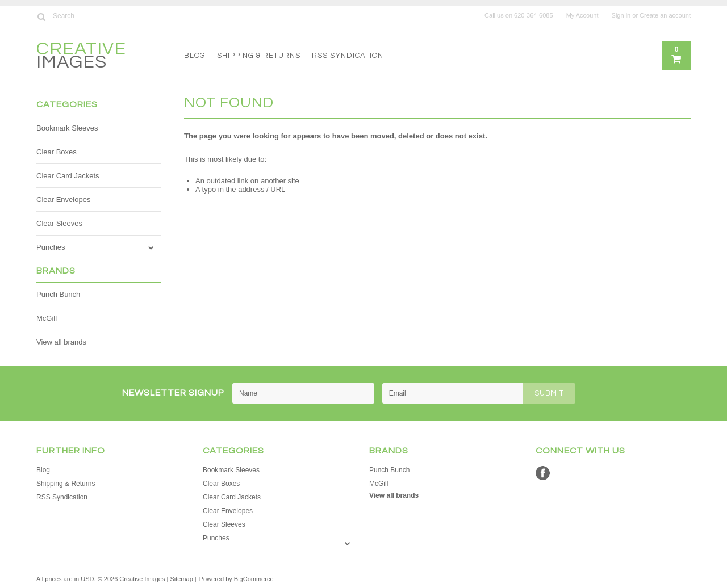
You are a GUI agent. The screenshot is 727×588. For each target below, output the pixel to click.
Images (81, 57)
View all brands (61, 342)
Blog (195, 56)
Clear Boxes (57, 152)
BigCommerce (254, 579)
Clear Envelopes (63, 199)
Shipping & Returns (259, 56)
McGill (47, 318)
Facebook (543, 473)
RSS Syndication (348, 56)
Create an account (665, 15)
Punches (51, 247)
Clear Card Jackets (68, 176)
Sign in (621, 15)
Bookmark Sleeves (67, 128)
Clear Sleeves (59, 223)
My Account (582, 15)
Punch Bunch (58, 294)
